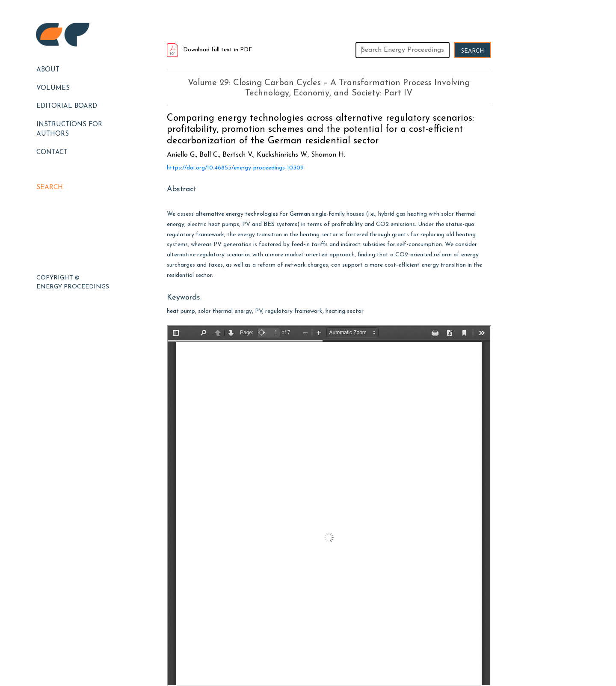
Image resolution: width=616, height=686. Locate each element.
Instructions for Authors (69, 130)
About (48, 70)
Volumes (53, 88)
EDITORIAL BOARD (67, 106)
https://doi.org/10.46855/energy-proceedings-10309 (235, 168)
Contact (52, 153)
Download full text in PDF (210, 50)
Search (50, 188)
